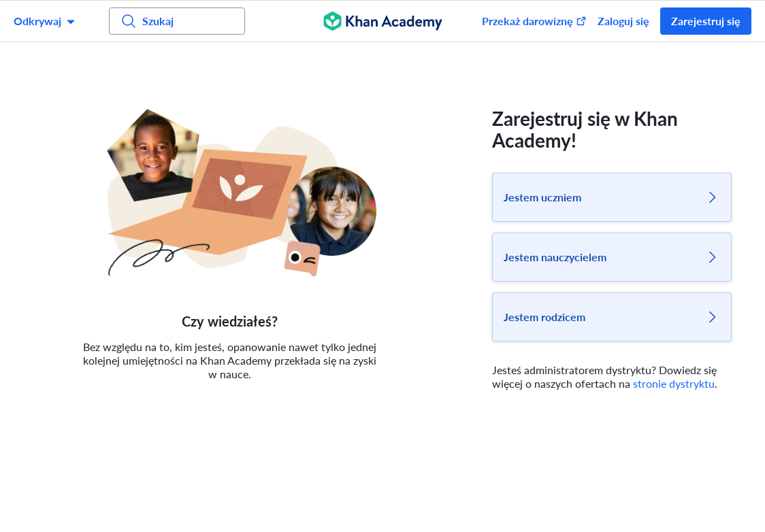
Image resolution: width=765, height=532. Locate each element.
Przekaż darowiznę (534, 21)
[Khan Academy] (383, 21)
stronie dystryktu (674, 383)
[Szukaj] (177, 21)
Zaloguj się (623, 21)
